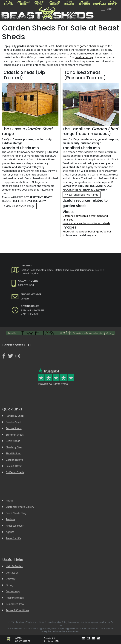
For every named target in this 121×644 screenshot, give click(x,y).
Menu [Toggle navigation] (108, 9)
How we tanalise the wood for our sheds (86, 223)
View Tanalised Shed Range (82, 195)
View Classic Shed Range (19, 206)
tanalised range (84, 57)
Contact (29, 297)
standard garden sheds (82, 46)
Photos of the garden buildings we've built (87, 232)
